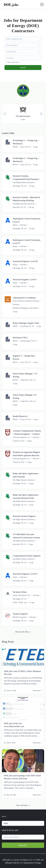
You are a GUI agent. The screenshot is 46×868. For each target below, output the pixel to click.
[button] (41, 114)
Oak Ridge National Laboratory (24, 182)
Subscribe (23, 845)
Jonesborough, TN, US (28, 341)
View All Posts (23, 805)
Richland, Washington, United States (25, 308)
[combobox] (23, 45)
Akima (15, 225)
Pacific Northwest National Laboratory (26, 301)
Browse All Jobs (23, 632)
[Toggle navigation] (42, 4)
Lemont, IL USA (19, 441)
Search (23, 67)
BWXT (15, 147)
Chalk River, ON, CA (28, 380)
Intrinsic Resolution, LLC (22, 595)
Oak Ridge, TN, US (20, 186)
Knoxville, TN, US (19, 207)
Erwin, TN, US (26, 147)
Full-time (23, 225)
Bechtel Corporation (20, 617)
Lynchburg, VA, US (27, 326)
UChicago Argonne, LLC (21, 437)
